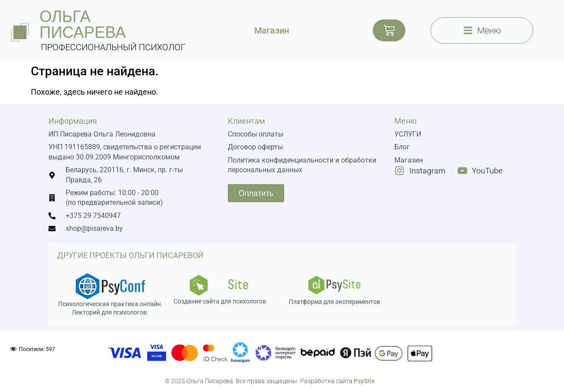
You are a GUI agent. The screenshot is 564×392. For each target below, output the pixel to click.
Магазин (272, 30)
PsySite (364, 381)
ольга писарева (83, 24)
